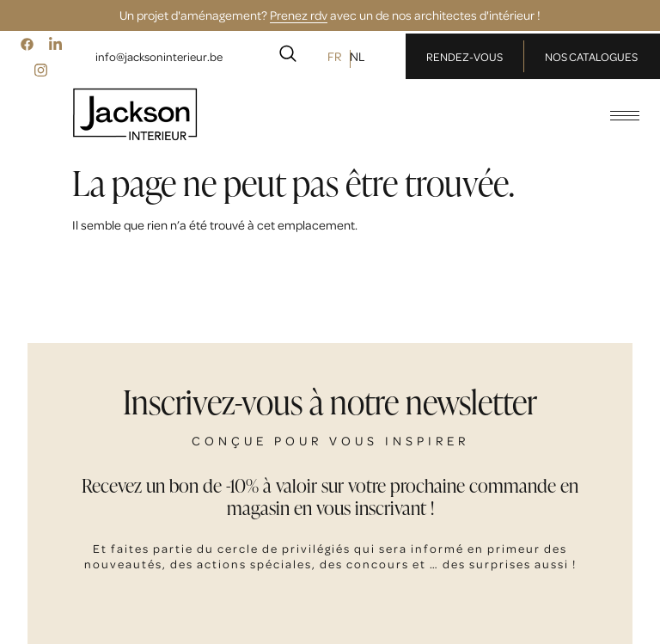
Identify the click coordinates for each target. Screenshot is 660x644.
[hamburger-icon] (625, 116)
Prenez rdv (299, 15)
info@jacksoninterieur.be (159, 56)
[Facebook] (27, 44)
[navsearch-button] (288, 57)
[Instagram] (41, 70)
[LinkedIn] (55, 44)
